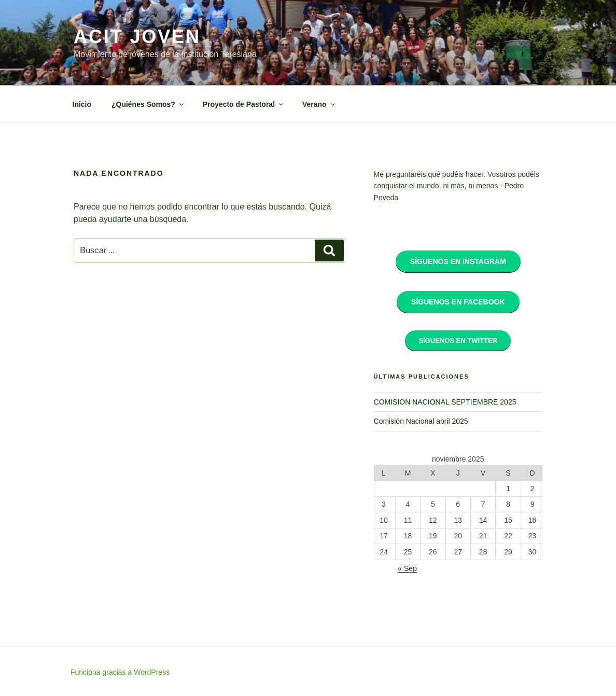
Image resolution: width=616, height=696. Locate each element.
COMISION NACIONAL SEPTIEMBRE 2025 (445, 402)
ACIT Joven (137, 37)
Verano (319, 104)
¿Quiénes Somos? (148, 104)
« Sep (407, 568)
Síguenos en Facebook (458, 302)
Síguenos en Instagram (458, 261)
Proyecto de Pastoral (244, 104)
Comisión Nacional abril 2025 (421, 421)
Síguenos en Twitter (458, 340)
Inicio (82, 104)
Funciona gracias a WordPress (120, 672)
